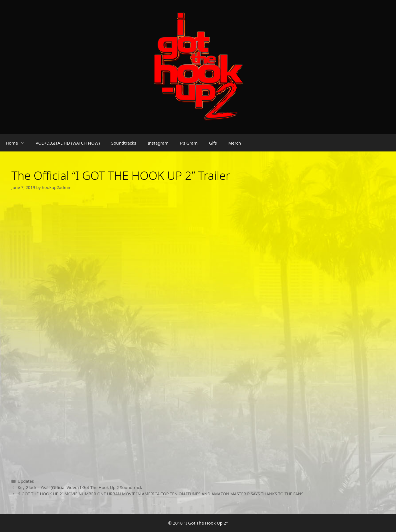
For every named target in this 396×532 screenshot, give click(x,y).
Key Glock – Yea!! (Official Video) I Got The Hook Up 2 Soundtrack (80, 487)
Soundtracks (124, 143)
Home (18, 143)
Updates (26, 481)
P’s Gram (189, 143)
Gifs (213, 143)
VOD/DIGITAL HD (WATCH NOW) (68, 143)
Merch (235, 143)
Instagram (158, 143)
